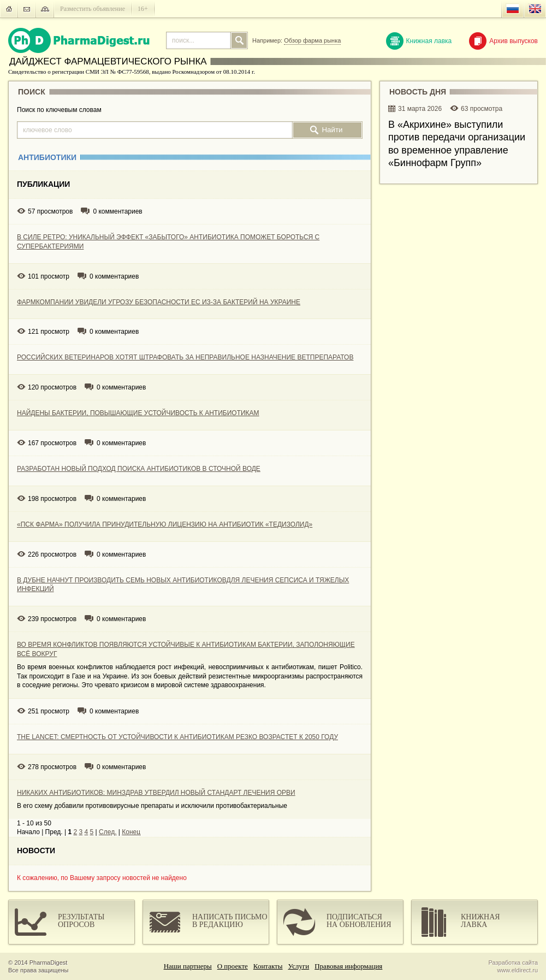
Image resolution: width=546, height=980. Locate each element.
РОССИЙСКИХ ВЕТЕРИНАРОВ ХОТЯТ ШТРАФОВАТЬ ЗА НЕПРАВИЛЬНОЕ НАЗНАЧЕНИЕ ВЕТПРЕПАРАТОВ (185, 357)
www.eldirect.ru (517, 970)
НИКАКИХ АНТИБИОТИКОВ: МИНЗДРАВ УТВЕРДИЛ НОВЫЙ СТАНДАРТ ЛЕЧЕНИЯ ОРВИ (156, 793)
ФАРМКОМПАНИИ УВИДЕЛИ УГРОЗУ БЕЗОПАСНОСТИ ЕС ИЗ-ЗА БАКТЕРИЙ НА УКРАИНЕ (159, 302)
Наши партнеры (188, 966)
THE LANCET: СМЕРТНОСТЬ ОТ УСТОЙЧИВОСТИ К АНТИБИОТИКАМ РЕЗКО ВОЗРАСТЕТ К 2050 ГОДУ (177, 737)
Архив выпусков (503, 41)
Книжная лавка (419, 41)
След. (108, 832)
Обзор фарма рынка (312, 40)
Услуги (299, 966)
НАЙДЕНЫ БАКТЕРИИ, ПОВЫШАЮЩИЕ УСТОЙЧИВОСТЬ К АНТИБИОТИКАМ (138, 413)
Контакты (268, 966)
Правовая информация (348, 966)
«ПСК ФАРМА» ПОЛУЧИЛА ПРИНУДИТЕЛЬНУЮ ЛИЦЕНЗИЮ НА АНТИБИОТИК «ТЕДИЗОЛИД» (165, 524)
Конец (131, 832)
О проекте (233, 966)
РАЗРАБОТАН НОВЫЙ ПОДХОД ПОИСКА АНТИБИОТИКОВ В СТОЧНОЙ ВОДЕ (139, 469)
